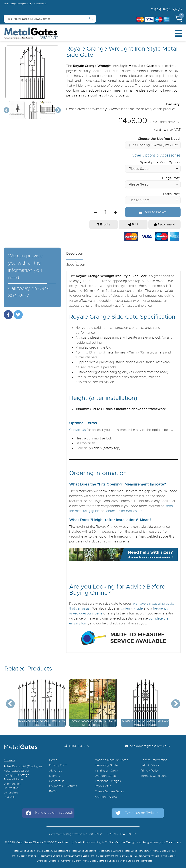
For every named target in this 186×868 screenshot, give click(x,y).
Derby (77, 859)
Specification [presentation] (76, 263)
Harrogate (147, 859)
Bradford (54, 859)
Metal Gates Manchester (137, 850)
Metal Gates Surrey (164, 850)
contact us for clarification (123, 509)
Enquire (104, 223)
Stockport (133, 859)
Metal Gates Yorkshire (24, 854)
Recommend (164, 223)
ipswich (122, 859)
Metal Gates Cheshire (50, 854)
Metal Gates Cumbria (110, 850)
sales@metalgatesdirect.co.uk (148, 745)
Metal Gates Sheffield (95, 859)
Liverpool (42, 859)
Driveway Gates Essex (77, 854)
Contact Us (77, 428)
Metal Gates (168, 854)
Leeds (112, 859)
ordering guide (132, 607)
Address (9, 759)
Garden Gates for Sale (147, 854)
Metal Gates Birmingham (104, 854)
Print (133, 223)
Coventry (66, 859)
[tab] (121, 254)
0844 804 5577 (166, 10)
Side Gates (126, 854)
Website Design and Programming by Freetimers (147, 841)
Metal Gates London (24, 850)
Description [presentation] (75, 252)
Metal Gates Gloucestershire (53, 850)
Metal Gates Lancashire (83, 850)
